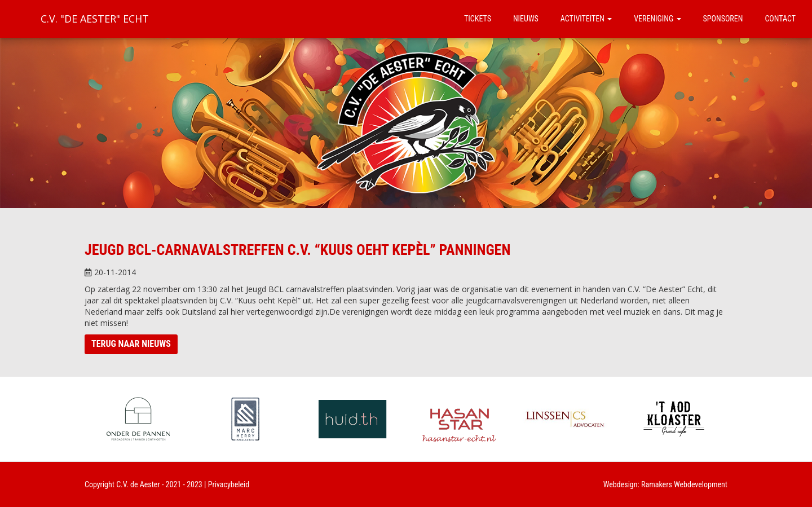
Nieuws (526, 19)
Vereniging (657, 19)
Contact (780, 19)
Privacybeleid (229, 484)
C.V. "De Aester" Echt (95, 19)
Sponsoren (723, 19)
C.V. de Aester (138, 484)
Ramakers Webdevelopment (684, 484)
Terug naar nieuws (131, 344)
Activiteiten (586, 19)
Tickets (478, 19)
